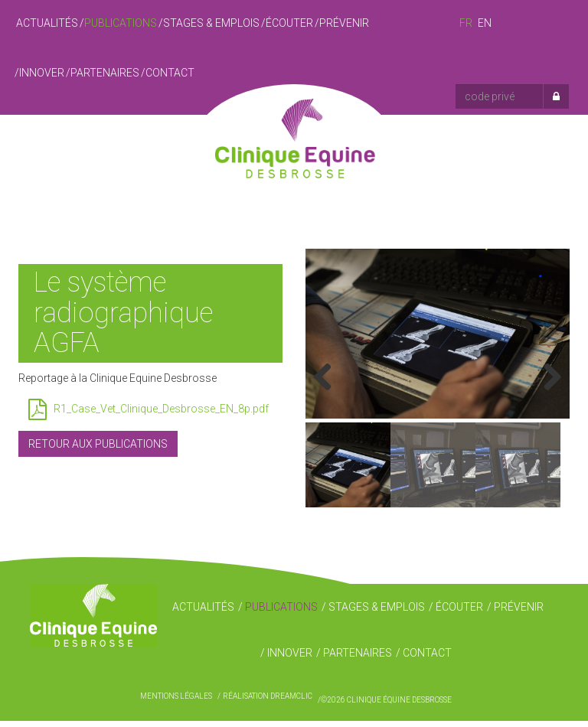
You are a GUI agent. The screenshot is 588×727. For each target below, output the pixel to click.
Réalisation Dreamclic (268, 702)
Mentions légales (176, 702)
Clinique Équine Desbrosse (294, 149)
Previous (328, 381)
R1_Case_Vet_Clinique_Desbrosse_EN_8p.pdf (149, 409)
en (485, 23)
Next (547, 381)
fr (466, 23)
